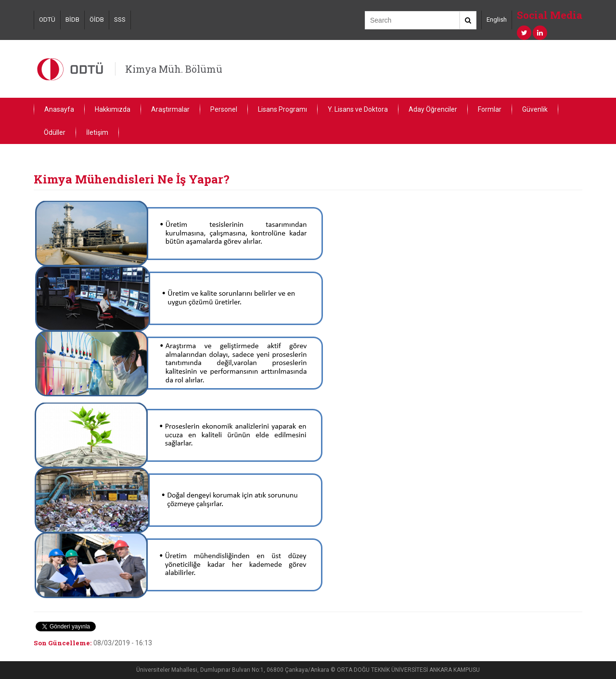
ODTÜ (47, 20)
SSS (120, 20)
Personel (224, 109)
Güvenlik (535, 109)
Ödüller (55, 132)
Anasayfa (59, 109)
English (497, 20)
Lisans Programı (282, 109)
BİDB (72, 20)
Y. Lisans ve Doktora (358, 109)
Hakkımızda (113, 109)
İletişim (97, 132)
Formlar (490, 109)
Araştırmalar (170, 109)
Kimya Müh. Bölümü (174, 69)
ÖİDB (97, 20)
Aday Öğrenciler (433, 109)
